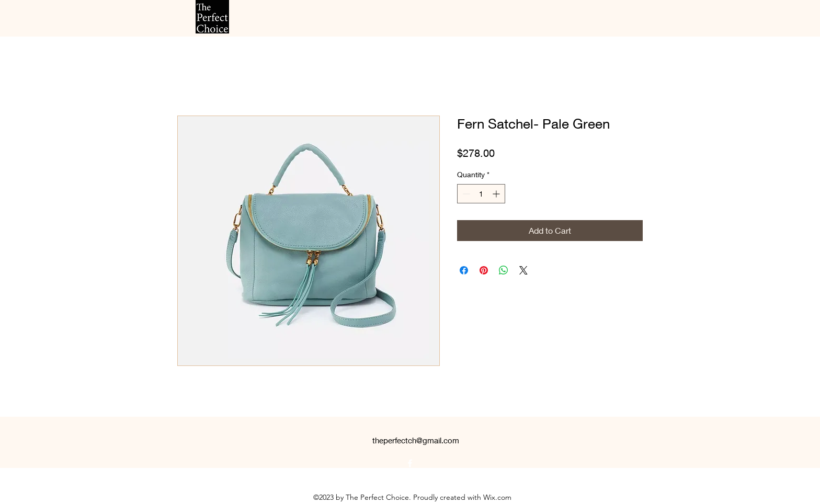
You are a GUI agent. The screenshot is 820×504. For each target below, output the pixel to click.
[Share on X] (523, 270)
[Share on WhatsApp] (504, 270)
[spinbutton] (481, 194)
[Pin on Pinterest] (484, 270)
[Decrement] (465, 194)
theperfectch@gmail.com (416, 440)
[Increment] (497, 194)
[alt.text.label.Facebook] (410, 463)
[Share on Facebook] (464, 270)
